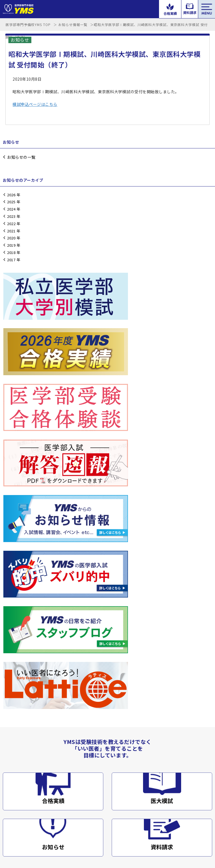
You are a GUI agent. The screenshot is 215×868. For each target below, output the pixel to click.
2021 (11, 231)
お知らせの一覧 (21, 157)
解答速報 (114, 750)
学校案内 (11, 783)
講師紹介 (11, 767)
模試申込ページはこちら (35, 104)
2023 (11, 216)
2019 (11, 245)
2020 (11, 238)
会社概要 (45, 832)
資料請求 (162, 586)
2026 (11, 195)
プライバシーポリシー (74, 832)
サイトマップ (107, 832)
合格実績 (53, 540)
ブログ (9, 816)
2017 (11, 260)
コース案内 (116, 783)
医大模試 (162, 540)
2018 (11, 252)
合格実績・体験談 (122, 767)
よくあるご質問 (120, 800)
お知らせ (53, 586)
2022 (11, 224)
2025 (11, 202)
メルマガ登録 (118, 816)
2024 (11, 209)
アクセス (10, 800)
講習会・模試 (15, 750)
